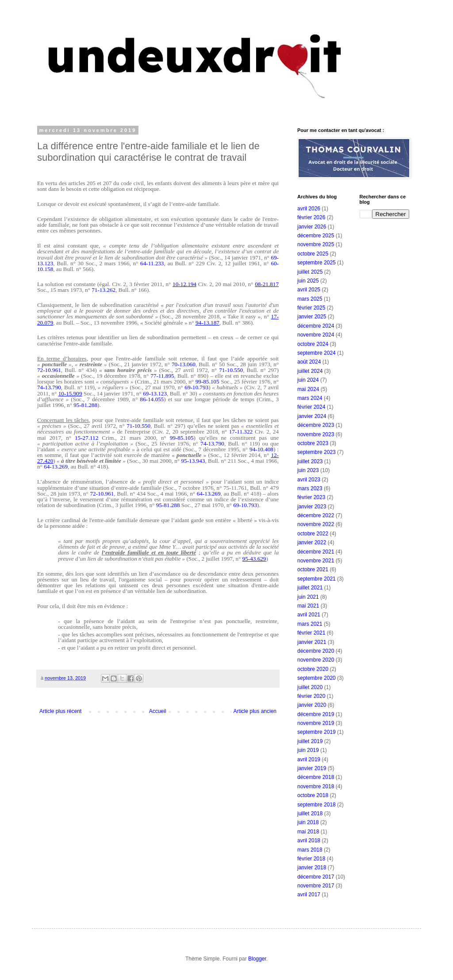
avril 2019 (309, 759)
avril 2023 (309, 480)
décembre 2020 (316, 651)
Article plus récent (60, 711)
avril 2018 (309, 841)
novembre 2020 (316, 660)
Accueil (158, 711)
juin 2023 (308, 470)
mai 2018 (308, 832)
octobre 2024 (313, 344)
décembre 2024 (316, 326)
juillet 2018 (310, 813)
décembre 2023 (316, 425)
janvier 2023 (312, 507)
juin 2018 (308, 822)
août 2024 (309, 362)
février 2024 (311, 407)
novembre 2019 (316, 723)
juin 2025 (308, 281)
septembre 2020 (317, 678)
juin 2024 (308, 380)
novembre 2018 (316, 786)
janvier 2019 (312, 768)
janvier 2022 (312, 542)
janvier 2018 (312, 868)
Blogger (257, 959)
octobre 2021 (313, 569)
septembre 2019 (317, 732)
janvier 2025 (312, 317)
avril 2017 (309, 895)
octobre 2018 (313, 795)
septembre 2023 (317, 452)
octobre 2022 (313, 534)
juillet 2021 (310, 588)
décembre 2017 (316, 877)
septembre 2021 (317, 579)
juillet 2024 (310, 371)
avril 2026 (309, 209)
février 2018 (311, 859)
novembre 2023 (316, 434)
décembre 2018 (316, 777)
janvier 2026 (312, 227)
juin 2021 (308, 597)
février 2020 (311, 696)
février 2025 (311, 308)
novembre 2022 (316, 524)
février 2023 (311, 497)
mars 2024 (310, 398)
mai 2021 (308, 606)
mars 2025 (310, 299)
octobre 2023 (313, 443)
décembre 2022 (316, 515)
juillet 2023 (310, 461)
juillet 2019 (310, 741)
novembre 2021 (316, 561)
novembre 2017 (316, 886)
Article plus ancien (255, 711)
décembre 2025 (316, 236)
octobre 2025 (313, 254)
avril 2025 (309, 290)
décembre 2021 (316, 552)
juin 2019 (308, 750)
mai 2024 (308, 389)
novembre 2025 (316, 244)
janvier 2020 (312, 705)
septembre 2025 (317, 263)
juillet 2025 (310, 272)
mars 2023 (310, 488)
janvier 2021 (312, 642)
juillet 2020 (310, 687)
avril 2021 (309, 615)
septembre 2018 (317, 805)
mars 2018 (310, 850)
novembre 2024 (316, 335)
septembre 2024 (317, 353)
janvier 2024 (312, 416)
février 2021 (311, 633)
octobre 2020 (313, 669)
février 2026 (311, 217)
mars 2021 (310, 624)
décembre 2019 (316, 714)
